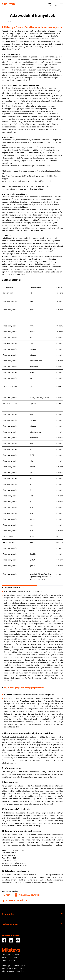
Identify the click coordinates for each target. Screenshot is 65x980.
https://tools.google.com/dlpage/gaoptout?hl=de (24, 688)
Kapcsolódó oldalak (10, 891)
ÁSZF (6, 895)
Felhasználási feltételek (27, 895)
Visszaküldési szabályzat (15, 900)
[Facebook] (4, 942)
